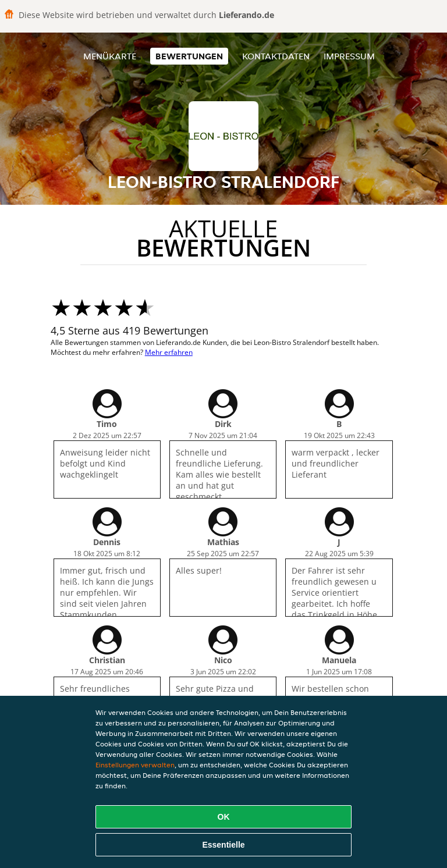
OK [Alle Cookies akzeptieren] (224, 817)
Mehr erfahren (169, 352)
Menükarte (110, 56)
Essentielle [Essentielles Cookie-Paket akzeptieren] (223, 845)
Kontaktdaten (276, 56)
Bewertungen (189, 56)
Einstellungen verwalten (135, 765)
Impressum (349, 56)
